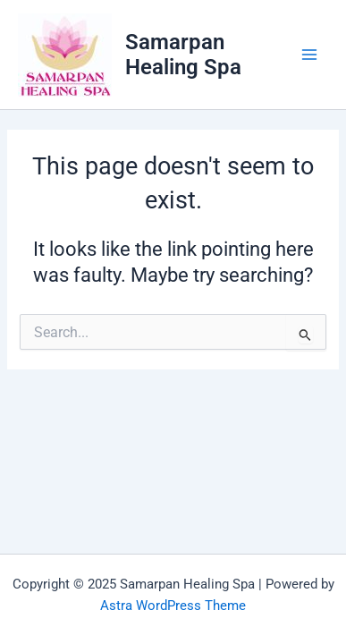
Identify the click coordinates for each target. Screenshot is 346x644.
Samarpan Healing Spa (183, 55)
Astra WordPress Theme (173, 606)
